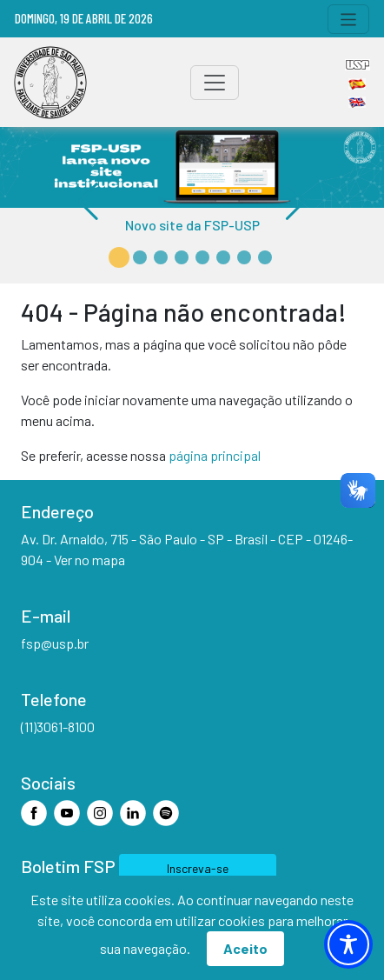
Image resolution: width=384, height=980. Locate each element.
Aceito (245, 948)
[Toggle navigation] (349, 19)
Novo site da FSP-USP (192, 225)
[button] (119, 257)
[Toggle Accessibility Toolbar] (348, 944)
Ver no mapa (89, 560)
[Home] (50, 83)
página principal (215, 455)
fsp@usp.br (55, 643)
